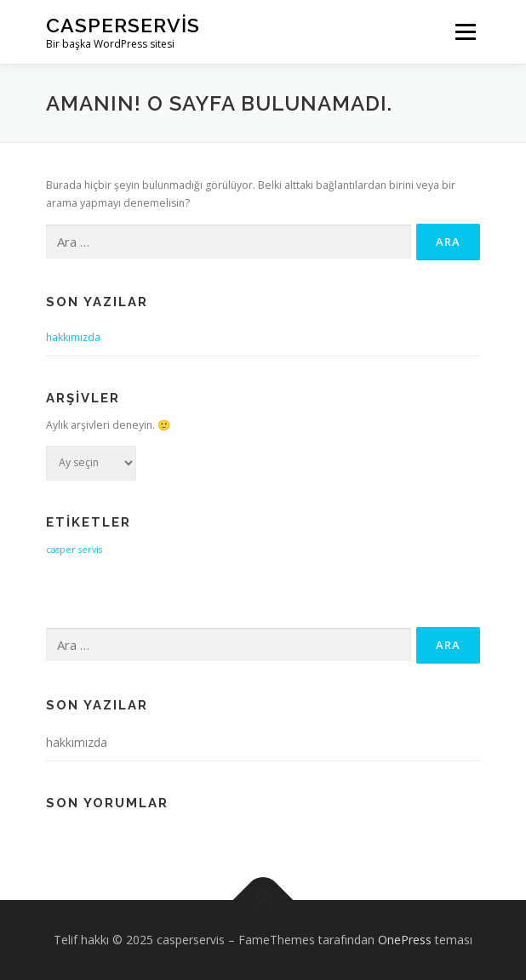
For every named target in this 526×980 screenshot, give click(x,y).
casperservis (123, 25)
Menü (464, 32)
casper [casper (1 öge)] (61, 550)
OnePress (405, 940)
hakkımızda (73, 337)
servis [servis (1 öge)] (90, 550)
